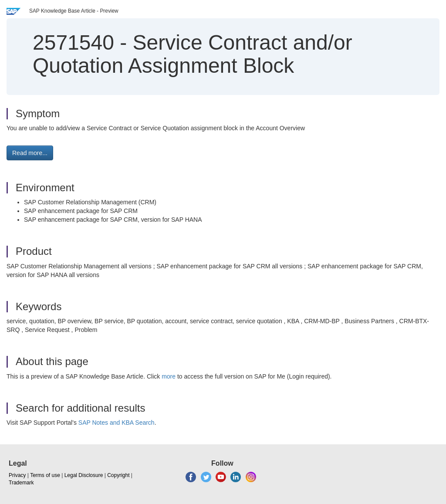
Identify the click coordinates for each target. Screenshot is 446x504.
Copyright (118, 475)
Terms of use (45, 475)
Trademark (21, 483)
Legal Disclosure (84, 475)
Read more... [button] (30, 153)
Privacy (17, 475)
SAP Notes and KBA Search (117, 423)
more (169, 376)
